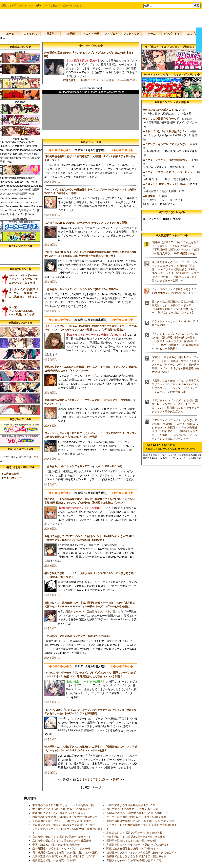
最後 (116, 780)
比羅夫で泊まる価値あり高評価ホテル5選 (131, 805)
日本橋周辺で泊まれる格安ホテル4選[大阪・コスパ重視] (65, 853)
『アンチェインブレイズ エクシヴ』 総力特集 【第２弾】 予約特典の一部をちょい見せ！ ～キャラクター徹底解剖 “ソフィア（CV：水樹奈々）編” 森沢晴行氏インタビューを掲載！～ (175, 341)
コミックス (30, 34)
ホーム (10, 34)
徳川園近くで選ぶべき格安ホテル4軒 (54, 860)
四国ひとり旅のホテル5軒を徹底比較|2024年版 (134, 860)
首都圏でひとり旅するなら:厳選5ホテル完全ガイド (136, 856)
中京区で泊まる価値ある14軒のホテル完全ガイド (61, 809)
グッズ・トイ (172, 34)
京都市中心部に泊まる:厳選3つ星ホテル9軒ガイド (62, 837)
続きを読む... (52, 182)
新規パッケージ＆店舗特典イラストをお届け (92, 612)
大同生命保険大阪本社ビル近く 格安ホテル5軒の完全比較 (140, 821)
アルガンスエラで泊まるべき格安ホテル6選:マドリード (65, 825)
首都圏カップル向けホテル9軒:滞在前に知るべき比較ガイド (142, 853)
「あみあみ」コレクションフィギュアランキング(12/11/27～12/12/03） (84, 466)
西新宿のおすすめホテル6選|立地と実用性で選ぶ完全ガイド (68, 817)
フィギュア (111, 34)
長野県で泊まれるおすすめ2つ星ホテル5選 (132, 841)
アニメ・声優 (91, 34)
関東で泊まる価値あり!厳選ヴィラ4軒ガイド (133, 848)
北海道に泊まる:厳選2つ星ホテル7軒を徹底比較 (135, 833)
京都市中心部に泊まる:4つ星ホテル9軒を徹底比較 (62, 841)
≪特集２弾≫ (131, 80)
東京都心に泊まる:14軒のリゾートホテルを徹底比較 (63, 805)
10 (103, 780)
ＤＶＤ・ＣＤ (131, 34)
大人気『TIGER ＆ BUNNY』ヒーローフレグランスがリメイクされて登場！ (87, 223)
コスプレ (192, 34)
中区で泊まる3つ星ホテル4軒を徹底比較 (56, 845)
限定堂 (51, 34)
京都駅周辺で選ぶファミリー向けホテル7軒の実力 (62, 821)
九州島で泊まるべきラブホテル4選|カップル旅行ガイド (139, 845)
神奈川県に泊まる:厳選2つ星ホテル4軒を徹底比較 (136, 837)
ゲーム (152, 34)
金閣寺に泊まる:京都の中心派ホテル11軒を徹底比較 (137, 813)
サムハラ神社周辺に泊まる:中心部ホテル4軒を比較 (136, 817)
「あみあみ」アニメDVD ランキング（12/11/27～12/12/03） (78, 636)
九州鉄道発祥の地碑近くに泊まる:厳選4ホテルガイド (64, 856)
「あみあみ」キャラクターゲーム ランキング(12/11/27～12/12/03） (82, 289)
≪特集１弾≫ (114, 80)
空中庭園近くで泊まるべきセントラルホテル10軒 (61, 848)
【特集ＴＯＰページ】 (93, 80)
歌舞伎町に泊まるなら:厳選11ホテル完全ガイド (60, 813)
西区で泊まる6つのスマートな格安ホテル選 (132, 809)
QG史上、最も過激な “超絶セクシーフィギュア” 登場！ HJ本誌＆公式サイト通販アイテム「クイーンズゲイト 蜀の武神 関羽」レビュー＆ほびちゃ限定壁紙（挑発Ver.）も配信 (177, 365)
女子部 (71, 34)
